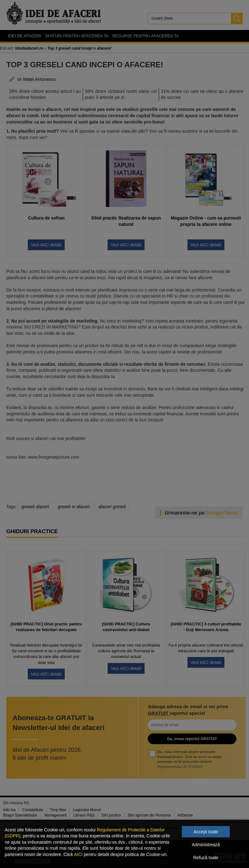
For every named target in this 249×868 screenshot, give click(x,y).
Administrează (206, 845)
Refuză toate (206, 858)
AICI (78, 854)
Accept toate (206, 832)
